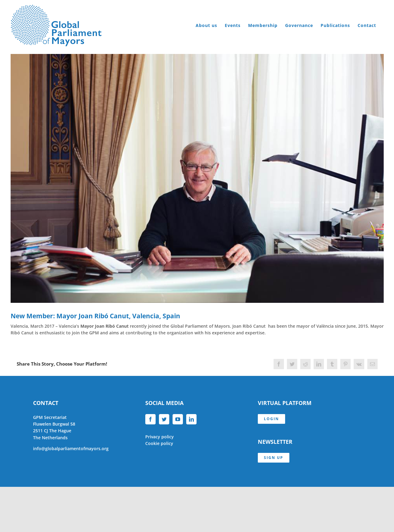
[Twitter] (164, 419)
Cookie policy (159, 443)
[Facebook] (150, 419)
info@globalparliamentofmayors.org (71, 448)
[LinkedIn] (191, 419)
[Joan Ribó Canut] (197, 178)
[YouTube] (178, 419)
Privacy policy (160, 437)
